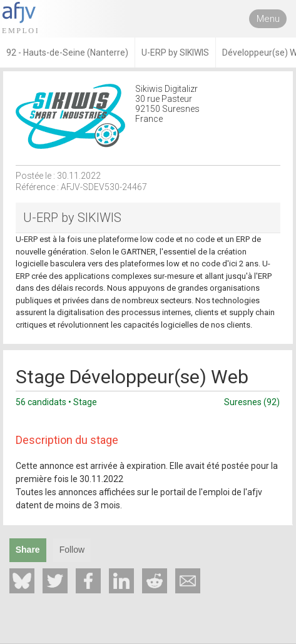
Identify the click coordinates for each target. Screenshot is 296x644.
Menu (268, 19)
